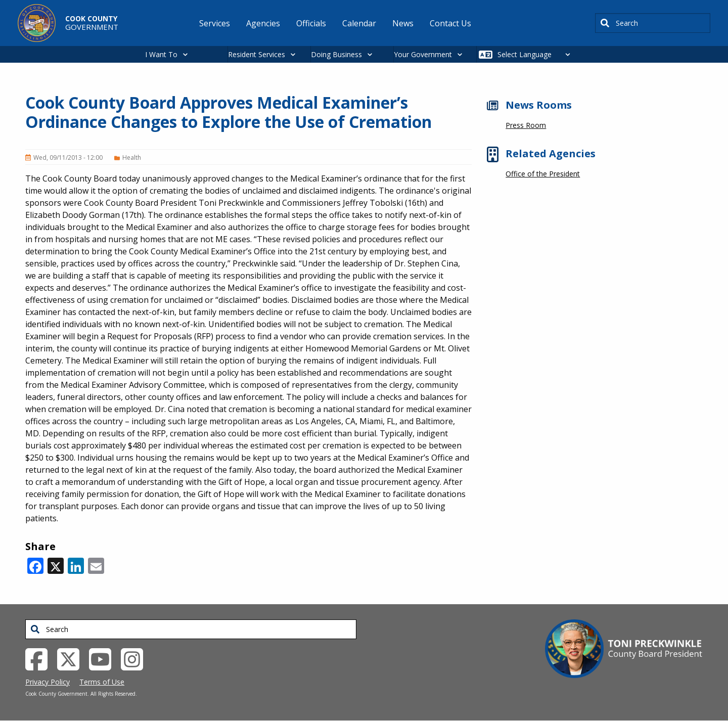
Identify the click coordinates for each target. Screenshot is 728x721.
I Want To (161, 54)
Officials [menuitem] (311, 23)
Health (132, 157)
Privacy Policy (48, 682)
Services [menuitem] (215, 23)
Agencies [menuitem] (263, 23)
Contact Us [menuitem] (450, 23)
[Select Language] (537, 54)
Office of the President (543, 174)
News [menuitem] (403, 23)
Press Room (526, 125)
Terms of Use (102, 682)
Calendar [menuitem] (359, 23)
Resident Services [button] (257, 54)
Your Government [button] (423, 54)
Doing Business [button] (336, 54)
